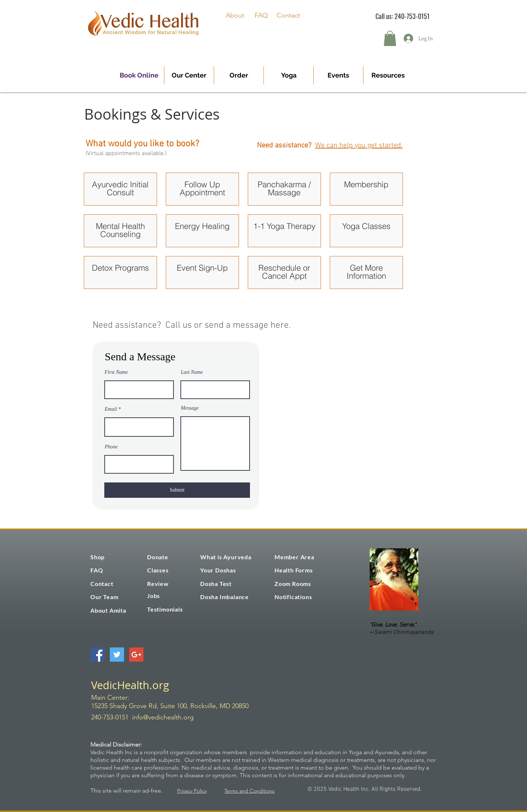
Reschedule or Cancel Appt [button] (284, 272)
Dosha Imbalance (225, 597)
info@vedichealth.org (163, 717)
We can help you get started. (359, 146)
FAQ (261, 15)
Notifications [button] (293, 597)
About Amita (108, 610)
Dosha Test (216, 584)
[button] (390, 38)
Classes (158, 570)
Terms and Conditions (249, 791)
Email (111, 409)
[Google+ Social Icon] (136, 655)
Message (190, 408)
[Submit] (177, 490)
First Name (116, 372)
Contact (288, 15)
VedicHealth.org (130, 685)
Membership (366, 184)
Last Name (192, 372)
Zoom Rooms (293, 584)
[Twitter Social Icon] (117, 655)
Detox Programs (120, 268)
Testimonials (165, 609)
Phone (111, 447)
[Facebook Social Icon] (98, 655)
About (235, 15)
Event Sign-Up (202, 268)
